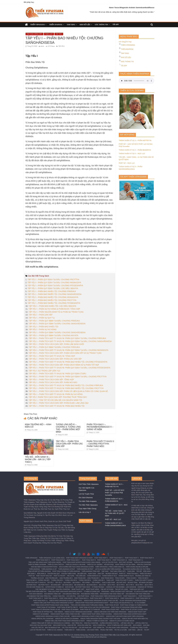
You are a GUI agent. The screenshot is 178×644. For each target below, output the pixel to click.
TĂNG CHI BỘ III (143, 578)
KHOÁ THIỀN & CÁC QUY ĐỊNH (125, 565)
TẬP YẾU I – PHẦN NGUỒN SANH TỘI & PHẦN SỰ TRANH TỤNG (56, 312)
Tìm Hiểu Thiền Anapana (88, 501)
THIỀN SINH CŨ (69, 630)
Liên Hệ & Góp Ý (85, 512)
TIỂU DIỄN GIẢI (81, 576)
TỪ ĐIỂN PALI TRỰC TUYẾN (139, 628)
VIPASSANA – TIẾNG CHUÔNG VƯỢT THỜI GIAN (117, 592)
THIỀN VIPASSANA (38, 25)
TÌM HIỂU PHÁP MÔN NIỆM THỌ (36, 592)
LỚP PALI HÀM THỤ (141, 623)
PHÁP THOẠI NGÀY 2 (116, 558)
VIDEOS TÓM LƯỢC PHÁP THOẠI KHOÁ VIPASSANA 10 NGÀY (54, 603)
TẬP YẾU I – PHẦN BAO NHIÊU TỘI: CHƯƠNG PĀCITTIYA (52, 300)
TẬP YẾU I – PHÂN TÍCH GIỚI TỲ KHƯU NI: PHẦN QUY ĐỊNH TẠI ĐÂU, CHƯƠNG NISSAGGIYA (68, 350)
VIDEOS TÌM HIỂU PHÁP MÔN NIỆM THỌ (135, 619)
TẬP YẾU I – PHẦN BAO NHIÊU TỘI (43, 327)
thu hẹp (129, 42)
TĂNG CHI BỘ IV (31, 580)
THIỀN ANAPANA (56, 25)
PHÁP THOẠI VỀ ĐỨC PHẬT (110, 610)
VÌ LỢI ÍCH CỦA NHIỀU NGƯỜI (144, 592)
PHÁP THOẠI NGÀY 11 (136, 560)
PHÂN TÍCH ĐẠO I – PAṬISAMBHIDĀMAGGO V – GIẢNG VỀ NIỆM (100, 427)
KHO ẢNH (146, 625)
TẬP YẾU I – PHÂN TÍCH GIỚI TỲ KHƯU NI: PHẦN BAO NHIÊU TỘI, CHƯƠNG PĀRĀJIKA (66, 385)
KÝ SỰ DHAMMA (140, 603)
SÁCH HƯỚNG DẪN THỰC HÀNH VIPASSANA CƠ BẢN (76, 567)
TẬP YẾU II (59, 583)
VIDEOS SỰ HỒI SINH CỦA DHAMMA (67, 619)
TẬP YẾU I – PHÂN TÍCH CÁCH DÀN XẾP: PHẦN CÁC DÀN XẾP (55, 359)
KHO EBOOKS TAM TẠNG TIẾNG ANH (138, 594)
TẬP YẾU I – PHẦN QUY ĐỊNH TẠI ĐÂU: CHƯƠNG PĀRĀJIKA (54, 321)
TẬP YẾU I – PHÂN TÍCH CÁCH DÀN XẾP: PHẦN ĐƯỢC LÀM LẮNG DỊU (58, 403)
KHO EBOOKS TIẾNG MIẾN (90, 594)
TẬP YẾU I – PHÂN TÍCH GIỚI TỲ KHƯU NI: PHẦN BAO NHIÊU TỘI (56, 406)
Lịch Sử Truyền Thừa (86, 494)
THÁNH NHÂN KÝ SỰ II (110, 576)
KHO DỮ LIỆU (85, 25)
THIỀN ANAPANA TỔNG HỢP (91, 571)
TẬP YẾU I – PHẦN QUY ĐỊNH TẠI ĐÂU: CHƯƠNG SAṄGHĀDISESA (57, 324)
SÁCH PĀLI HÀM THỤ (84, 625)
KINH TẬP (101, 574)
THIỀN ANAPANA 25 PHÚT (85, 569)
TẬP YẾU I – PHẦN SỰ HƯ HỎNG (42, 330)
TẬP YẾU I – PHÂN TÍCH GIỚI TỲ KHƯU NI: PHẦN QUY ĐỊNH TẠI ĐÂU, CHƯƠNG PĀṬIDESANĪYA (69, 368)
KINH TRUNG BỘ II (93, 578)
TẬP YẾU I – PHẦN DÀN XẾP (40, 315)
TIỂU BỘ (139, 571)
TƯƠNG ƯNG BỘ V (99, 580)
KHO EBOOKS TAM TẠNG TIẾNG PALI (39, 596)
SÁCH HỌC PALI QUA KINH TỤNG (41, 625)
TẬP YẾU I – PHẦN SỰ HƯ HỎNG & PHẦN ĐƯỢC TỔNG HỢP (54, 309)
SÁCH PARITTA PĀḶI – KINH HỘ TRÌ (64, 625)
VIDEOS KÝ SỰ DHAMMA (41, 614)
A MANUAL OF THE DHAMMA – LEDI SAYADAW (121, 587)
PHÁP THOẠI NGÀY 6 (58, 560)
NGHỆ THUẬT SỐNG (93, 589)
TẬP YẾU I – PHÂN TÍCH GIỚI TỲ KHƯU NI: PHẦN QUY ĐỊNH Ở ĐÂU (57, 374)
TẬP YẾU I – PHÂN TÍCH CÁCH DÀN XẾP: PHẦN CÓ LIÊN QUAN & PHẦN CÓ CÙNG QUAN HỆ (68, 391)
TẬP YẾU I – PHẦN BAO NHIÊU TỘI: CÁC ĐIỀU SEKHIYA (52, 306)
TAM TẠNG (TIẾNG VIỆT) (35, 34)
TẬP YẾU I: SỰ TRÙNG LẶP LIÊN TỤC (44, 371)
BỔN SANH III (42, 574)
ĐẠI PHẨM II (77, 583)
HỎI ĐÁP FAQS (109, 565)
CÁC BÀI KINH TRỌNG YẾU (35, 587)
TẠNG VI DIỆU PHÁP (108, 583)
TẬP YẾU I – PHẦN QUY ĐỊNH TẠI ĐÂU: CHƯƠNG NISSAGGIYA (54, 283)
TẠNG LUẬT (49, 34)
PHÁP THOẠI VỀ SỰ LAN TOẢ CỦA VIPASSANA (94, 607)
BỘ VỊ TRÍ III (121, 585)
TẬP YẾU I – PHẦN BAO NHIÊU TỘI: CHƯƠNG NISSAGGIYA (53, 297)
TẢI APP (116, 25)
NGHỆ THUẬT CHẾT (78, 589)
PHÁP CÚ (122, 574)
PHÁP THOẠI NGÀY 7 (74, 560)
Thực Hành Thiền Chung (88, 509)
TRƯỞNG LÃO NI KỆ (37, 578)
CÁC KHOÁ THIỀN (93, 630)
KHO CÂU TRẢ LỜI (37, 628)
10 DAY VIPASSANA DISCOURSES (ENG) (133, 601)
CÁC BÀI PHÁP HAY (85, 628)
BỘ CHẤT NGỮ (121, 583)
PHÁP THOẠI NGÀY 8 (89, 560)
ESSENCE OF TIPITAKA (145, 587)
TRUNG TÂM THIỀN (106, 630)
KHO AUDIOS (137, 625)
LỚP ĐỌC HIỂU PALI (127, 623)
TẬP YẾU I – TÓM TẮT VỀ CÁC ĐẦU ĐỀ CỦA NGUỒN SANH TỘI (55, 400)
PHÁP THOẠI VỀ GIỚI (112, 605)
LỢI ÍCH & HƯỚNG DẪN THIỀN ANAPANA (108, 569)
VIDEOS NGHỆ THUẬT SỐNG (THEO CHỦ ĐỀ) (65, 614)
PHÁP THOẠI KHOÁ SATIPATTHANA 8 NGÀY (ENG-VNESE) (82, 562)
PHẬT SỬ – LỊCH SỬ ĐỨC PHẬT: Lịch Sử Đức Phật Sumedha (115, 493)
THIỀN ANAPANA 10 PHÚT (67, 569)
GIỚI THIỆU (132, 630)
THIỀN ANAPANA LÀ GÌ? (49, 569)
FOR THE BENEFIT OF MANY (45, 589)
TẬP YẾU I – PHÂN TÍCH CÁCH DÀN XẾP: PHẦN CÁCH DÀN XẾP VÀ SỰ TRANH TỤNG (65, 353)
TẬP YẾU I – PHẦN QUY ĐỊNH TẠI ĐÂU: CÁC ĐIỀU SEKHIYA (53, 288)
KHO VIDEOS (59, 612)
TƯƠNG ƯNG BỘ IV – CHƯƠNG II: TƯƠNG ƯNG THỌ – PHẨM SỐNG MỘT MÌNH (68, 428)
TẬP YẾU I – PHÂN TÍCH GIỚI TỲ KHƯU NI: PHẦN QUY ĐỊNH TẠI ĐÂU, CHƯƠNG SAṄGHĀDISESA (70, 341)
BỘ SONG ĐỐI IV (92, 585)
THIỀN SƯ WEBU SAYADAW (37, 565)
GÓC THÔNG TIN (101, 25)
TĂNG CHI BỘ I (120, 578)
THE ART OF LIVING (122, 589)
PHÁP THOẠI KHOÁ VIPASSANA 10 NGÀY (79, 558)
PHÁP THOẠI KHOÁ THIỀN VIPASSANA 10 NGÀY (106, 596)
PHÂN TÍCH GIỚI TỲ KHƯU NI (36, 583)
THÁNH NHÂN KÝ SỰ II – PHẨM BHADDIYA (135, 150)
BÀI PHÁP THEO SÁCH (83, 587)
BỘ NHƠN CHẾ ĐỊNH (146, 583)
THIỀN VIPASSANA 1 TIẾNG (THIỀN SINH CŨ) (110, 567)
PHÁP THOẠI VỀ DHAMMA (70, 610)
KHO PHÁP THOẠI (83, 596)
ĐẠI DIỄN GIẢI (82, 574)
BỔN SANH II (31, 574)
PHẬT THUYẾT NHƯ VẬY (44, 576)
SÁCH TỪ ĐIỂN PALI (99, 625)
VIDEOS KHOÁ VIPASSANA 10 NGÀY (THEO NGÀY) (66, 601)
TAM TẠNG (71, 25)
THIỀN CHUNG (81, 630)
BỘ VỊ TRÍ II (111, 585)
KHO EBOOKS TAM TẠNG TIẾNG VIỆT (112, 594)
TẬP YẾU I (59, 34)
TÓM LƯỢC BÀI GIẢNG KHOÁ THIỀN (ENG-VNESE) (45, 562)
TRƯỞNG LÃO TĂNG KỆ (143, 576)
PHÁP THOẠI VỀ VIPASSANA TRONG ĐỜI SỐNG (127, 607)
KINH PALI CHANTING (144, 565)
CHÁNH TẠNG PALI (59, 596)
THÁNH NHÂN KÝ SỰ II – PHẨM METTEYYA (135, 140)
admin (42, 46)
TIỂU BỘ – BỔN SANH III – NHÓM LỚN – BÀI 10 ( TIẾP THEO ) (38, 459)
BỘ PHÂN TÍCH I (32, 585)
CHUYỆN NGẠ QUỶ (54, 574)
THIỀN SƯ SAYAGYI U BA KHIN (75, 565)
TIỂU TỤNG (71, 576)
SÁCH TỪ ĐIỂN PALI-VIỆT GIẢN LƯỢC (119, 625)
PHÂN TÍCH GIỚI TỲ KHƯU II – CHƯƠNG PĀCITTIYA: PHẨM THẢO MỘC (100, 444)
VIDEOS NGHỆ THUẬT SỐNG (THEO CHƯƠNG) (97, 614)
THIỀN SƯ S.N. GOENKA (95, 565)
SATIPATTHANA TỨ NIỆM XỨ (54, 587)
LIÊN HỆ (140, 630)
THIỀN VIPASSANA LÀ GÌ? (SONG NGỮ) (52, 558)
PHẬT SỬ (32, 576)
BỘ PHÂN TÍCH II (44, 585)
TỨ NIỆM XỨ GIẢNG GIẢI (92, 592)
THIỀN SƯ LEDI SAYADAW (142, 562)
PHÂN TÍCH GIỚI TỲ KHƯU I (125, 580)
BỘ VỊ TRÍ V (139, 585)
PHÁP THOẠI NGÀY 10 (120, 560)
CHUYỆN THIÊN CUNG (69, 574)
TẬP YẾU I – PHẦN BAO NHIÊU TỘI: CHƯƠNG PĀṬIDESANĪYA (54, 303)
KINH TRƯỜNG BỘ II (66, 578)
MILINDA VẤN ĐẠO (112, 574)
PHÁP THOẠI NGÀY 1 (101, 558)
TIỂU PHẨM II (96, 583)
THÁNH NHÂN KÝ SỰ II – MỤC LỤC (132, 154)
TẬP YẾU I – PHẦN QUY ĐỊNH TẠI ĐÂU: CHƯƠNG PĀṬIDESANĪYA (55, 286)
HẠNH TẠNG (92, 574)
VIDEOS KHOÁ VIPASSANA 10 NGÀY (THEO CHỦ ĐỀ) (101, 601)
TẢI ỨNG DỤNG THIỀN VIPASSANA (117, 628)
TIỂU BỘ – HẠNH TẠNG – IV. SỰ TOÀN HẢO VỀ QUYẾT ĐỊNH (115, 513)
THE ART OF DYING (107, 589)
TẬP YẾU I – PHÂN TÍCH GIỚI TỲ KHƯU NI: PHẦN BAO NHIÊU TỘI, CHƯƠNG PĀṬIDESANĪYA (68, 362)
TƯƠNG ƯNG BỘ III (71, 580)
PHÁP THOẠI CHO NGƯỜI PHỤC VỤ (122, 603)
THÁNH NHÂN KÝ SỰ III (126, 576)
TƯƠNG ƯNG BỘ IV (85, 580)
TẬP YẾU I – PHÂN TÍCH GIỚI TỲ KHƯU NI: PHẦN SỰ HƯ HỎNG (56, 394)
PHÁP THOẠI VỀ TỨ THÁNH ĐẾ (90, 610)
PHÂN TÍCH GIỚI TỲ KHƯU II (144, 580)
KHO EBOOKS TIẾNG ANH (71, 594)
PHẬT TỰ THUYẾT (59, 576)
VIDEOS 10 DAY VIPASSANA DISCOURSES (78, 612)
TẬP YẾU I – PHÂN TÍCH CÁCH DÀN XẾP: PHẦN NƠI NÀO (53, 382)
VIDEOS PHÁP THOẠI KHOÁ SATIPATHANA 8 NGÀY (92, 603)
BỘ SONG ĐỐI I (56, 585)
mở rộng (122, 42)
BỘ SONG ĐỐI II (68, 585)
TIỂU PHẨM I (86, 583)
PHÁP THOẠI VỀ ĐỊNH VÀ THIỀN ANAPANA (66, 571)
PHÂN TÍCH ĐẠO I (133, 574)
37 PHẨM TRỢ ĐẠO (98, 587)
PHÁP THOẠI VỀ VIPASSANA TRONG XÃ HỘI (46, 610)
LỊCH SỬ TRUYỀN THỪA (110, 562)
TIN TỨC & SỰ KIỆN (120, 630)
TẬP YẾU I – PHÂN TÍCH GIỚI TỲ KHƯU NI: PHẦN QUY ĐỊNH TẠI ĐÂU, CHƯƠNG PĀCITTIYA (67, 377)
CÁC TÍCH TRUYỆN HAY (70, 628)
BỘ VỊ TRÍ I (103, 585)
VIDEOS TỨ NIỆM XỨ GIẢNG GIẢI (97, 621)
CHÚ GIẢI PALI (71, 596)
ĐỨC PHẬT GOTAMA (126, 562)
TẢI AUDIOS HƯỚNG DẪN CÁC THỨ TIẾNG (136, 569)
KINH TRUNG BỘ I (80, 578)
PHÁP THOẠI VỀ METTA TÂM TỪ (67, 607)
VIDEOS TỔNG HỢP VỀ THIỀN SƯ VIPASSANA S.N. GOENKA (51, 623)
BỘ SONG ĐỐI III (80, 585)
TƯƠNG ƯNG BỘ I (44, 580)
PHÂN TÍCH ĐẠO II (146, 574)
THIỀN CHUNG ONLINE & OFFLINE (137, 567)
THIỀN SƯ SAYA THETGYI (56, 565)
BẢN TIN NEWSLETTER (53, 628)
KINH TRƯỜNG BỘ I (52, 578)
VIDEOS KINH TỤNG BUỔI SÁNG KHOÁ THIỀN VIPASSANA (125, 616)
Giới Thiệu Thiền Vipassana (89, 484)
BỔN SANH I (147, 571)
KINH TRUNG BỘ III (107, 578)
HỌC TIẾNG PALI (77, 623)
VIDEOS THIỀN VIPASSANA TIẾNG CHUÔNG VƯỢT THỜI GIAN (100, 619)
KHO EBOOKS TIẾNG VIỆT (53, 594)
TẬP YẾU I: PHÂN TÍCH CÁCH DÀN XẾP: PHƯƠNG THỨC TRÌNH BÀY (58, 397)
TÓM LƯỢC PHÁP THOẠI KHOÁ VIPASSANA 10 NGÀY (65, 592)
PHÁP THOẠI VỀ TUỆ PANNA (46, 607)
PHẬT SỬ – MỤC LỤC (127, 163)
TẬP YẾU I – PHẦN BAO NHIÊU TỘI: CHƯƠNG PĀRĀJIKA (52, 291)
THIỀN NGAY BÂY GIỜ (137, 589)
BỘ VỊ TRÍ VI (149, 585)
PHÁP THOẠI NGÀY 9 (104, 560)
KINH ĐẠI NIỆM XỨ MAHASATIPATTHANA (44, 567)
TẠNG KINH (131, 571)
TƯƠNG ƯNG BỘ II (57, 580)
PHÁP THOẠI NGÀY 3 (132, 558)
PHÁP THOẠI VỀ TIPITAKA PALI (43, 612)
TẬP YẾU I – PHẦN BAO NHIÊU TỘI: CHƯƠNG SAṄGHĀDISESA (54, 294)
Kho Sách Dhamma (86, 498)
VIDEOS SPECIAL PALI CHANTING (42, 619)
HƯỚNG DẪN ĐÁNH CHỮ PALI (109, 623)
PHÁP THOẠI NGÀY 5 (43, 560)
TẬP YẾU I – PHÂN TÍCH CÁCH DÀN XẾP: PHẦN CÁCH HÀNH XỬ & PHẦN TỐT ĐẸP (64, 365)
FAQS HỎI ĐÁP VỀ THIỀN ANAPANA (39, 571)
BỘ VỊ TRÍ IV (130, 585)
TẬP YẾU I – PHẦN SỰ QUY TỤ (42, 318)
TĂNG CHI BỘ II (131, 578)
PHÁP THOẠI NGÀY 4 (147, 558)
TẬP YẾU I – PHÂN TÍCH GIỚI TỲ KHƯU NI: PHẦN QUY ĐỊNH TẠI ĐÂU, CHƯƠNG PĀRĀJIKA (67, 338)
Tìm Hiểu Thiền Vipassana (88, 505)
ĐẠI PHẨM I (67, 583)
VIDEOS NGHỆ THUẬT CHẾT (137, 612)
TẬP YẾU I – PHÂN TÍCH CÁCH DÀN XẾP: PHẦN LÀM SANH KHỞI (56, 344)
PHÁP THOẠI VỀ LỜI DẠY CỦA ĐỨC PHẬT (134, 610)
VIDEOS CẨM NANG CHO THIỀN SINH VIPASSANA (110, 612)
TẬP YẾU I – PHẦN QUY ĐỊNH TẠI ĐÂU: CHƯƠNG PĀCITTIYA (53, 280)
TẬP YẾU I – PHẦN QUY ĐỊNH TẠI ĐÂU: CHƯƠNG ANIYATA (53, 335)
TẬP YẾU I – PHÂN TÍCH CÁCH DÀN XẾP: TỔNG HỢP (51, 380)
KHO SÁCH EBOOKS (36, 594)
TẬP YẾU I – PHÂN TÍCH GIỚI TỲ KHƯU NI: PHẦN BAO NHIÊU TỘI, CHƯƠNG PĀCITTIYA (66, 388)
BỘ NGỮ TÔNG (133, 583)
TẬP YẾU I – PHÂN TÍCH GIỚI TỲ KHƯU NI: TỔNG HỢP (52, 356)
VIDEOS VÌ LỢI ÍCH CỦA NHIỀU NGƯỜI (122, 621)
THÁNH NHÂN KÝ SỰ (94, 576)
